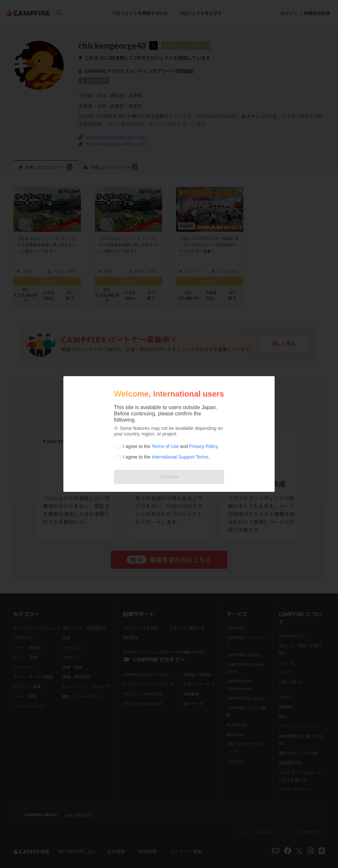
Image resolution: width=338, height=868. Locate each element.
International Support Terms (180, 457)
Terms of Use (165, 446)
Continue (169, 477)
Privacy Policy (203, 446)
